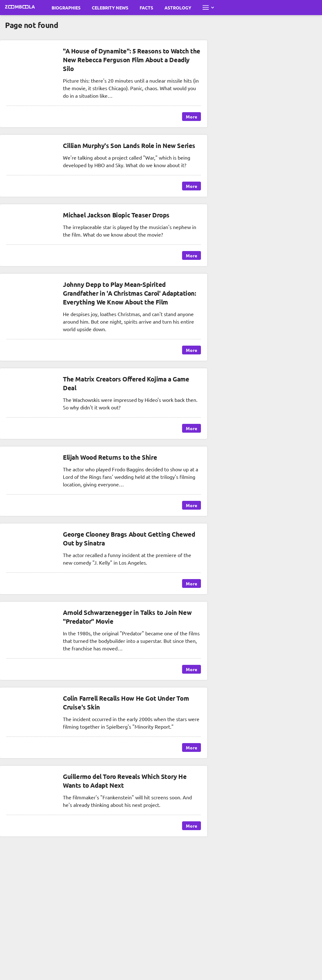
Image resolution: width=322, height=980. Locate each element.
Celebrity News (110, 8)
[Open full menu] (208, 8)
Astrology (178, 8)
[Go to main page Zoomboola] (20, 8)
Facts (146, 8)
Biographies (66, 8)
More (192, 117)
